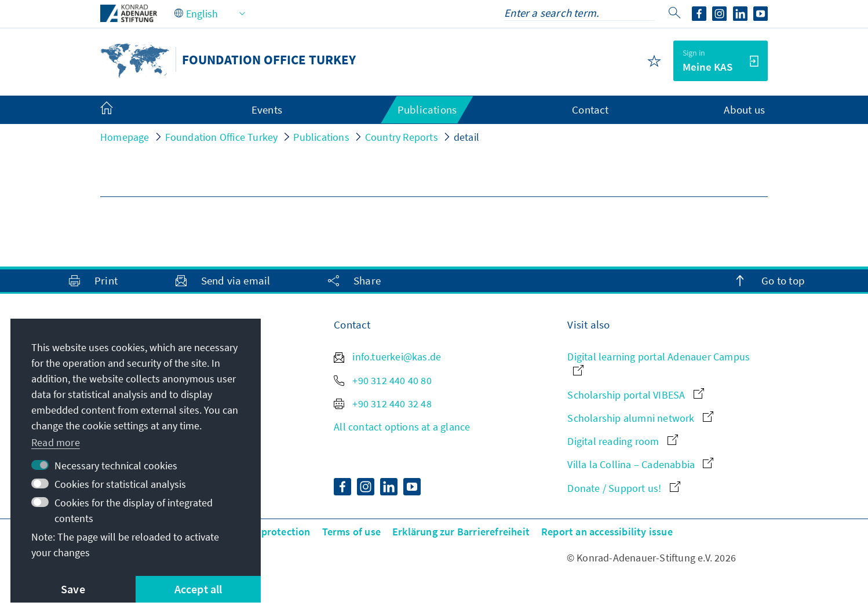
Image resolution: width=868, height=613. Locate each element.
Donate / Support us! (623, 488)
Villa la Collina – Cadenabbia (640, 464)
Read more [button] (56, 442)
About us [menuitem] (744, 110)
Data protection (274, 532)
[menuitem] (118, 110)
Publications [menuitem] (427, 110)
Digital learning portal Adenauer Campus (659, 362)
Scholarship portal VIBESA (635, 395)
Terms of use (351, 532)
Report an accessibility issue (607, 532)
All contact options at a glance (402, 427)
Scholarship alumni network (640, 418)
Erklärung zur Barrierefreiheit (461, 532)
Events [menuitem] (267, 110)
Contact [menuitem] (590, 110)
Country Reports (402, 137)
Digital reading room (622, 441)
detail (466, 137)
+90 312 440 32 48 (383, 404)
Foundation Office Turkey (222, 137)
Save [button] (73, 589)
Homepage (125, 137)
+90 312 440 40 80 (383, 380)
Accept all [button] (198, 589)
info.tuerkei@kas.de (387, 357)
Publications (321, 137)
